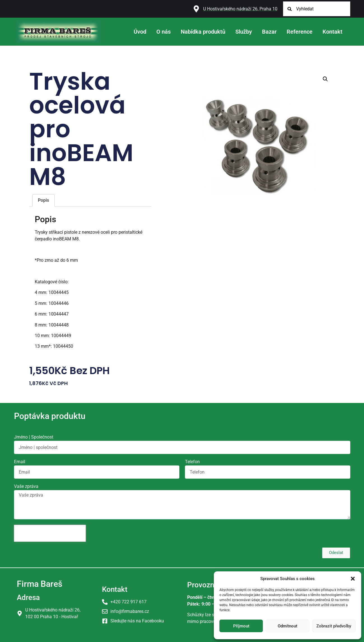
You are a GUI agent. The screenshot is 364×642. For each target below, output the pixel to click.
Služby (244, 32)
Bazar (269, 32)
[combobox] (317, 9)
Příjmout (241, 626)
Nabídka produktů (203, 32)
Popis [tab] (43, 200)
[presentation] (50, 533)
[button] (353, 579)
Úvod (140, 32)
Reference (300, 32)
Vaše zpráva (26, 487)
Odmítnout (288, 626)
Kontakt (332, 32)
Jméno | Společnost (34, 437)
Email (20, 462)
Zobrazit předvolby (334, 626)
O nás (164, 32)
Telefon (192, 462)
